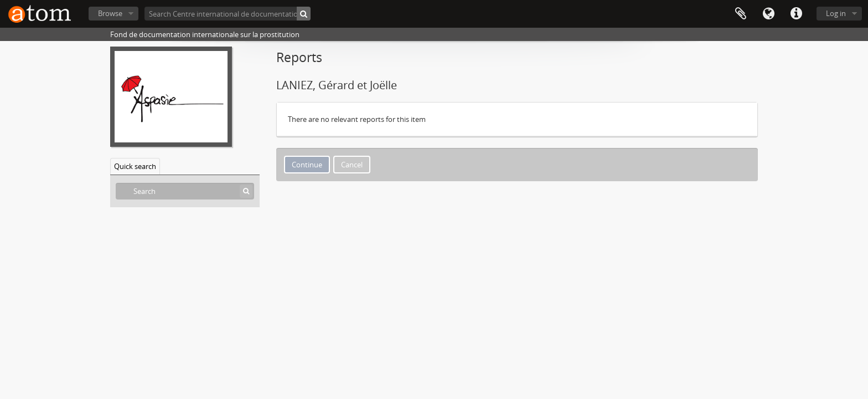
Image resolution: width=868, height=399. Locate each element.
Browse (110, 13)
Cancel (352, 165)
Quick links (796, 14)
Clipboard (741, 14)
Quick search (135, 166)
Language (768, 14)
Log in (836, 13)
